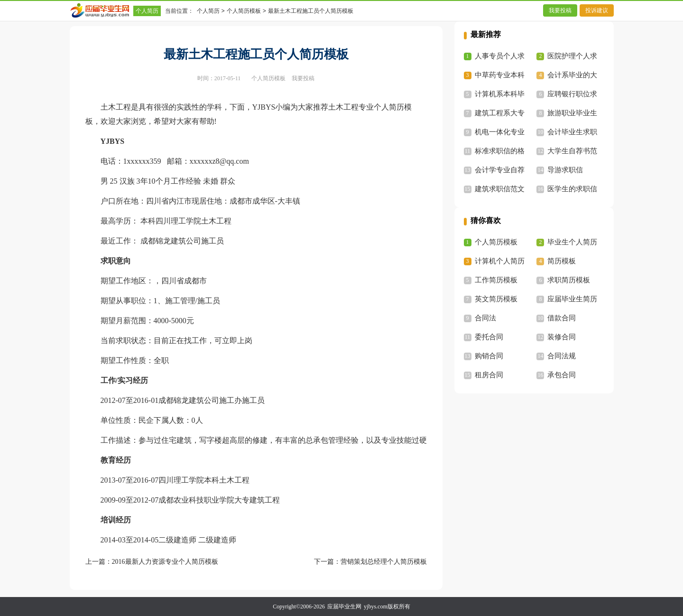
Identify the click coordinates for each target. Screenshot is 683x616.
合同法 (485, 318)
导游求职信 (565, 170)
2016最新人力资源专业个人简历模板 (165, 562)
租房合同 (489, 375)
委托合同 (489, 337)
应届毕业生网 (344, 607)
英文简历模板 (496, 299)
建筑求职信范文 (500, 189)
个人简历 (147, 11)
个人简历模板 (244, 11)
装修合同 (562, 337)
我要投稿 (560, 10)
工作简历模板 (496, 280)
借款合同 (562, 318)
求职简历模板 (569, 280)
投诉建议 (597, 10)
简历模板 (562, 261)
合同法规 (562, 356)
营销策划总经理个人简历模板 (384, 562)
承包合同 (562, 375)
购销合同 (489, 356)
